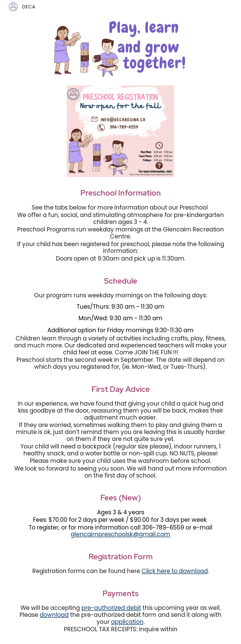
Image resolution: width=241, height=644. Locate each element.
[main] (121, 193)
